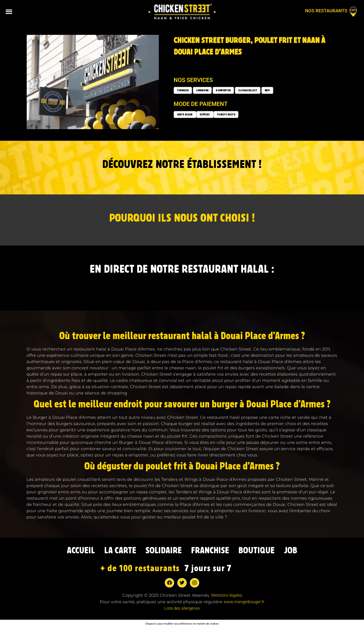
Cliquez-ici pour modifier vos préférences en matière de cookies (182, 624)
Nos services (193, 80)
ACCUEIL (75, 551)
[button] (9, 12)
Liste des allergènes (182, 609)
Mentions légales (227, 596)
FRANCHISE (212, 551)
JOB (297, 551)
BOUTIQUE (261, 551)
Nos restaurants (326, 11)
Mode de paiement (201, 104)
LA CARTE (117, 551)
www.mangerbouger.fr (244, 603)
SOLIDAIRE (163, 551)
